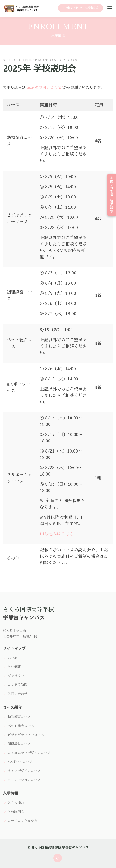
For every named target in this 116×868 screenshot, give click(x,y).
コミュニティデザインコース (29, 753)
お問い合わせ (18, 694)
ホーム (13, 658)
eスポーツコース (20, 762)
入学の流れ (16, 803)
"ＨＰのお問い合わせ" (44, 91)
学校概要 (14, 667)
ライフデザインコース (24, 771)
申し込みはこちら (57, 537)
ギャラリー (16, 676)
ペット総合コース (21, 726)
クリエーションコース (24, 780)
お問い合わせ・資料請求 (80, 8)
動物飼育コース (19, 717)
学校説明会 (16, 812)
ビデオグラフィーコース (26, 735)
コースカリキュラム (22, 821)
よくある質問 (18, 685)
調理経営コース (19, 744)
